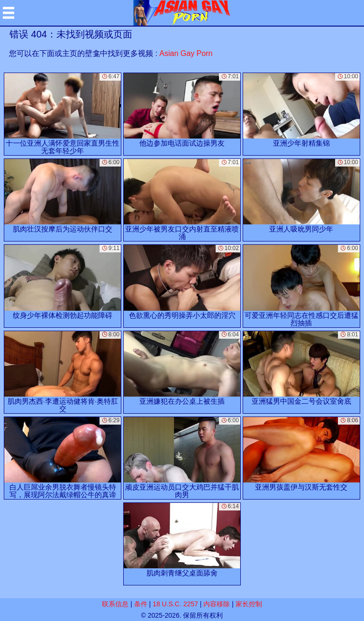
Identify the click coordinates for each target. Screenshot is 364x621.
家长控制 (249, 604)
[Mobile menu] (9, 13)
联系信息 (115, 604)
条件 (141, 604)
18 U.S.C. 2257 (175, 604)
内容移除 (217, 604)
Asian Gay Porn (186, 53)
